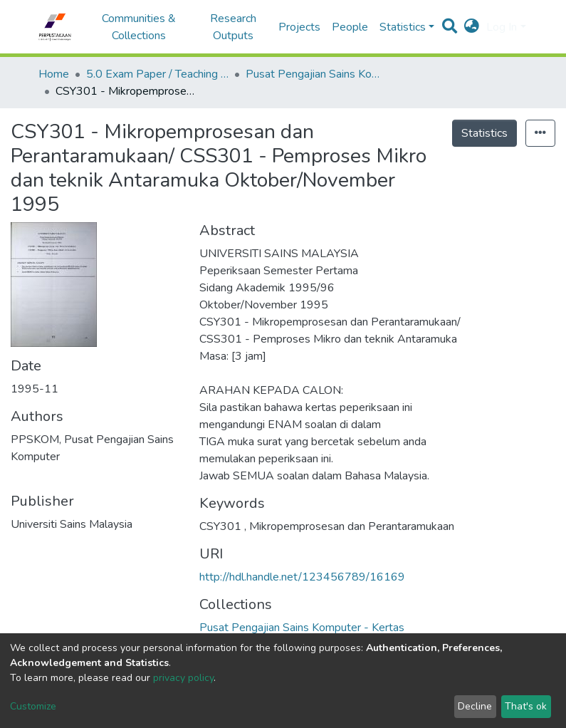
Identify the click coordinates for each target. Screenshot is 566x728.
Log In (502, 27)
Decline (475, 706)
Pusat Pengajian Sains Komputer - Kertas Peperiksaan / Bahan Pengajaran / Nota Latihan (317, 74)
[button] (472, 27)
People (350, 27)
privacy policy (183, 678)
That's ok (526, 706)
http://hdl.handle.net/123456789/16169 (302, 577)
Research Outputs (233, 27)
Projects (299, 27)
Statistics (484, 133)
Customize (33, 706)
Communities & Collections (139, 27)
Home (54, 74)
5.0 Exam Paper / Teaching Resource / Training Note (157, 74)
